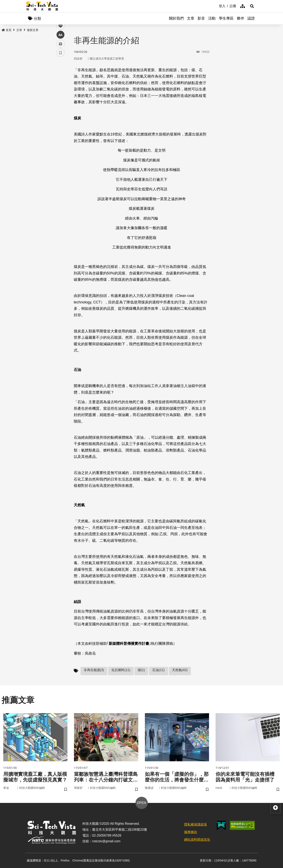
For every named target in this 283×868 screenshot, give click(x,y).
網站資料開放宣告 (197, 840)
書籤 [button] (60, 123)
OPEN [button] (141, 803)
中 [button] (60, 105)
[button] (252, 6)
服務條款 (191, 832)
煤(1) (141, 670)
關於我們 (176, 18)
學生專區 (226, 18)
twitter (61, 87)
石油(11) (158, 670)
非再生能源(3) (94, 670)
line (59, 96)
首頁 (7, 30)
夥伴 (240, 18)
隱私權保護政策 (196, 824)
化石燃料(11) (121, 670)
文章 (191, 18)
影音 (201, 18)
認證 (251, 18)
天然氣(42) (180, 670)
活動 (212, 18)
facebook (61, 78)
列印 (60, 114)
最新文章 (33, 30)
